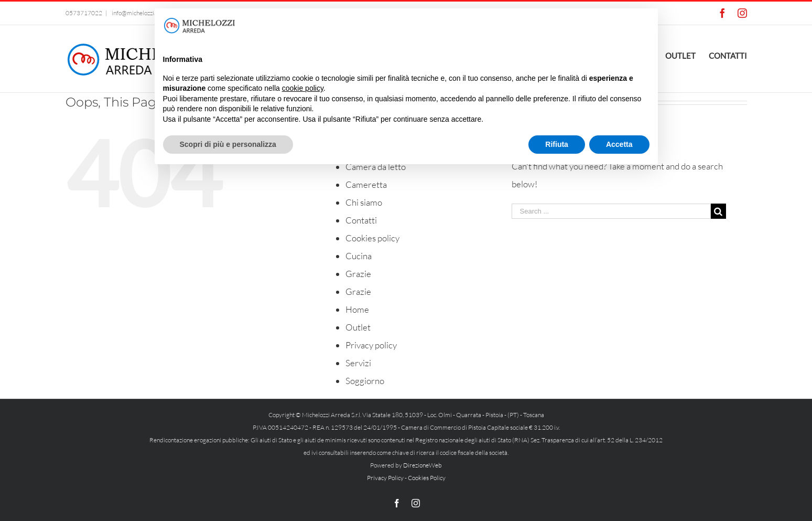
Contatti (361, 220)
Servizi (358, 363)
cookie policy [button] (303, 88)
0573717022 (84, 13)
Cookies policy (372, 238)
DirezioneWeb (423, 465)
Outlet (358, 327)
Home (357, 309)
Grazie (358, 274)
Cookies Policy (427, 478)
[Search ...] (611, 211)
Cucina (359, 256)
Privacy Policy (385, 478)
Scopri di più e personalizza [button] (228, 144)
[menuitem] (687, 55)
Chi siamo (364, 202)
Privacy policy (371, 345)
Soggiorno (365, 381)
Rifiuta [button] (557, 144)
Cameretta (366, 184)
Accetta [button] (619, 144)
